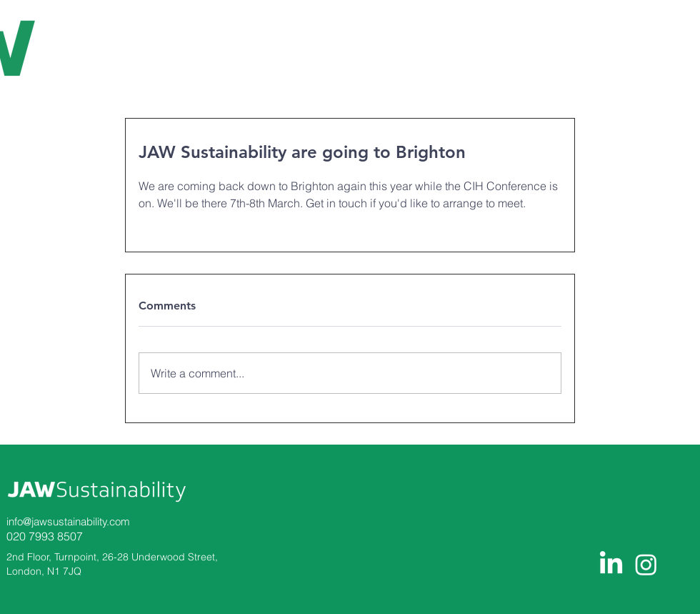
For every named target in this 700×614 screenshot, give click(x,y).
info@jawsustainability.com (68, 521)
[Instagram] (646, 564)
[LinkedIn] (611, 564)
